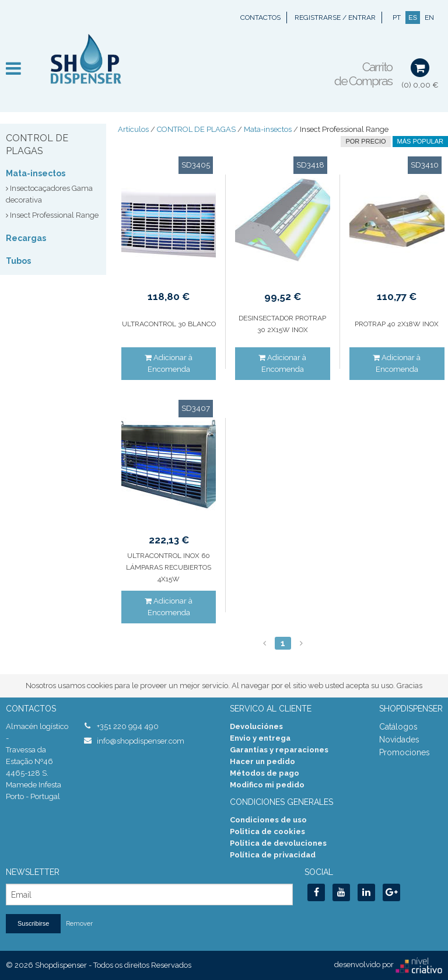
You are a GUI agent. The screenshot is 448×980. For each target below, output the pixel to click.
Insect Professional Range (344, 129)
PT (397, 18)
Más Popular (420, 141)
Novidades (399, 740)
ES (413, 18)
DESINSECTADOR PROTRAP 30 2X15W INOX (282, 324)
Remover (79, 924)
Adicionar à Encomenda (169, 363)
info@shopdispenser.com (141, 741)
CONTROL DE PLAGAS (196, 129)
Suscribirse (33, 923)
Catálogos (398, 727)
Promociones (405, 752)
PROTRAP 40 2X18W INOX (397, 324)
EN (429, 18)
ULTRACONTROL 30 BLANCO (169, 324)
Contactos (260, 18)
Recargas (26, 238)
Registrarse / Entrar (335, 18)
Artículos (133, 129)
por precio (365, 141)
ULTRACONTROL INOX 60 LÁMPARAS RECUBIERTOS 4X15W (169, 567)
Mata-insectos (36, 173)
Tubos (18, 261)
